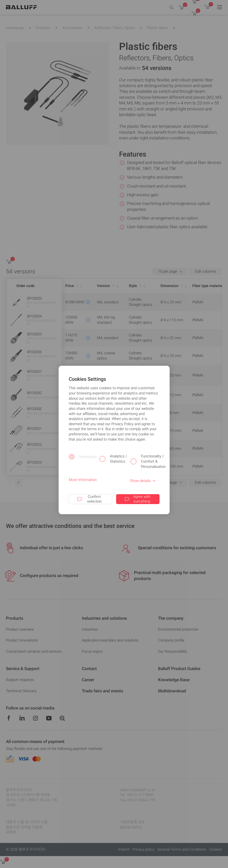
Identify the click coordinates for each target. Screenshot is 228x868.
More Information (83, 480)
